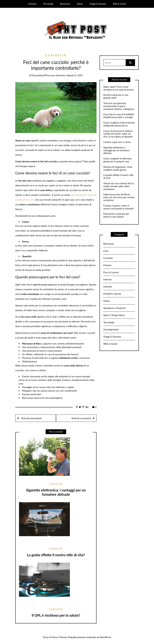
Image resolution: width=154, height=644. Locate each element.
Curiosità (56, 55)
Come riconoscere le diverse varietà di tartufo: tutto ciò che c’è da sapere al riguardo (118, 134)
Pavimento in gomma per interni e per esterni (116, 215)
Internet (107, 279)
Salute (80, 4)
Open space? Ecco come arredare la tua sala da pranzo (118, 88)
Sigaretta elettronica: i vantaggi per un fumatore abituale (56, 492)
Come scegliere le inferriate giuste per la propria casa (117, 160)
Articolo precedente (31, 418)
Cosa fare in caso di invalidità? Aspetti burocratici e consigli (119, 116)
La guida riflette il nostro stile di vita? (56, 555)
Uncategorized (111, 329)
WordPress (106, 637)
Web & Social (119, 4)
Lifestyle (32, 4)
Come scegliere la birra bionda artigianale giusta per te (119, 124)
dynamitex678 (40, 75)
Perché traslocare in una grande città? (116, 96)
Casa (106, 251)
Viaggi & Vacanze (98, 4)
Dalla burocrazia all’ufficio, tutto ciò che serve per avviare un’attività (119, 197)
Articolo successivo (81, 418)
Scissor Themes (59, 637)
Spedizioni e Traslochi (114, 308)
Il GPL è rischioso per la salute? (56, 615)
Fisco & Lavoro (111, 272)
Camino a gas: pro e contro (117, 142)
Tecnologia (48, 4)
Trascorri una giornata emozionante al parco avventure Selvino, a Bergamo (119, 106)
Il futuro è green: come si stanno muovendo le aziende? (119, 207)
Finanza (107, 265)
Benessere (65, 4)
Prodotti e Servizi (112, 294)
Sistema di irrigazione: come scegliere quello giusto (118, 168)
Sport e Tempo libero (114, 315)
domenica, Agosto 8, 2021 (69, 75)
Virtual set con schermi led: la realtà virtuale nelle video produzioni (119, 186)
